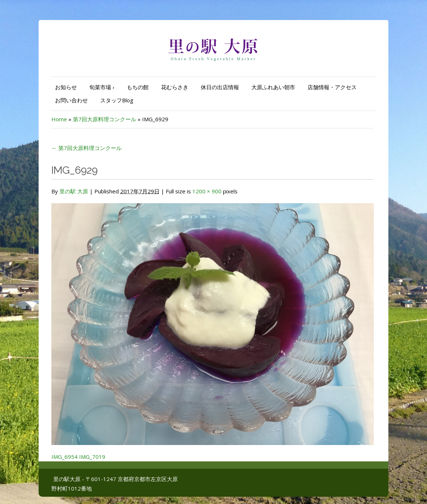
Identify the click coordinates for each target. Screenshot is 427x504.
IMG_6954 (64, 457)
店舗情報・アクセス (332, 87)
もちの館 (138, 87)
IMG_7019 (92, 457)
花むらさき (175, 87)
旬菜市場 (102, 87)
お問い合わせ (71, 100)
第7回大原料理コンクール (105, 119)
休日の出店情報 (220, 87)
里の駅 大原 (74, 191)
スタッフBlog (117, 100)
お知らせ (66, 87)
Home (59, 119)
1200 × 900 (207, 191)
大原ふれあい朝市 (273, 87)
